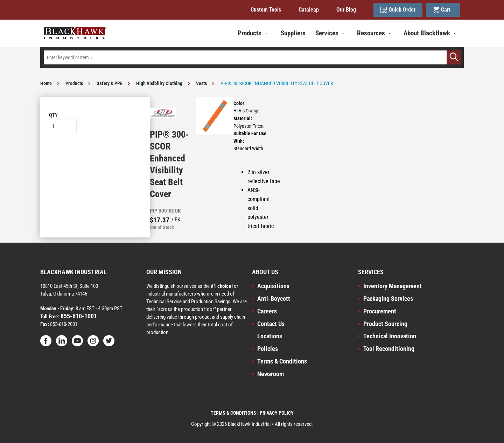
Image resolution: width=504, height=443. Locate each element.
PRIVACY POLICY (277, 413)
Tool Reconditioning (389, 349)
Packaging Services (388, 299)
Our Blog (346, 10)
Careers (267, 311)
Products (74, 83)
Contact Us (271, 324)
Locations (270, 336)
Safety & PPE (110, 83)
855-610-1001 (78, 316)
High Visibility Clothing (159, 83)
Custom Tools (266, 10)
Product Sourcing (385, 324)
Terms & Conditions (282, 361)
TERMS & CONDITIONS (233, 413)
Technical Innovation (390, 336)
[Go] (454, 57)
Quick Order (398, 10)
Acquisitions (273, 286)
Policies (268, 349)
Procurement (380, 311)
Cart (443, 10)
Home (46, 83)
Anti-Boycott (274, 299)
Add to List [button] (95, 154)
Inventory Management (393, 286)
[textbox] (252, 57)
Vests (201, 83)
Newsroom (271, 374)
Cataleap (309, 10)
